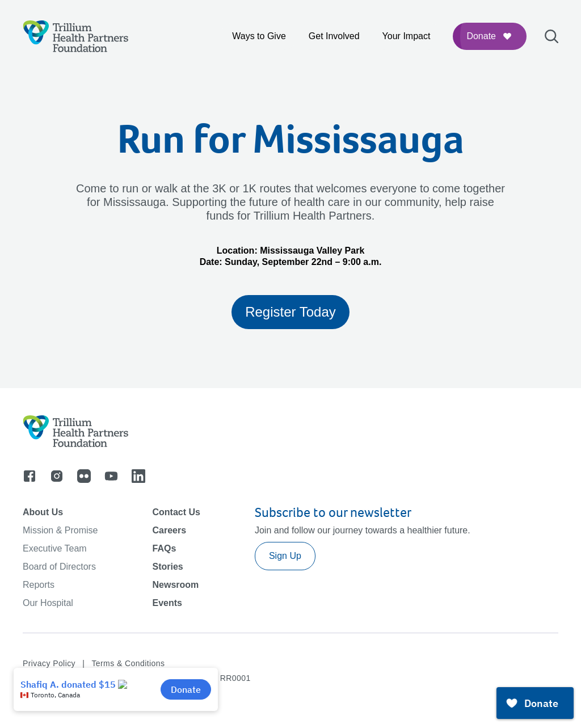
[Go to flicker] (84, 476)
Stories (167, 567)
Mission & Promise (60, 530)
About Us (43, 512)
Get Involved (334, 36)
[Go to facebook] (30, 476)
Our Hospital (48, 603)
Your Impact (407, 36)
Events (167, 603)
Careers (169, 530)
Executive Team (55, 548)
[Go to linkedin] (138, 476)
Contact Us (176, 512)
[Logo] (76, 36)
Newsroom (175, 585)
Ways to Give (259, 36)
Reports (39, 585)
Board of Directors (59, 567)
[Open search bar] (551, 36)
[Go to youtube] (111, 476)
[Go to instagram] (57, 476)
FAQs (164, 548)
